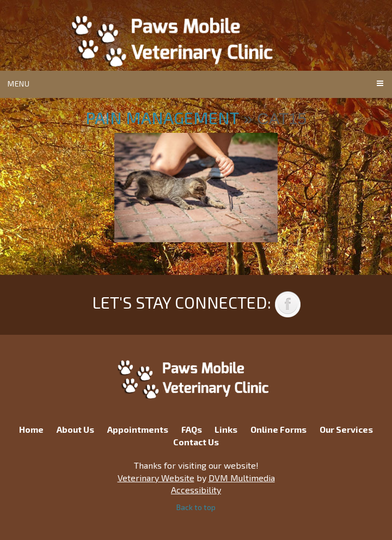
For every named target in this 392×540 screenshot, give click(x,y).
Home (31, 429)
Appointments (138, 429)
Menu (19, 84)
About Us (75, 429)
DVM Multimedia (242, 478)
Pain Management (162, 118)
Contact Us (196, 442)
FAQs (192, 429)
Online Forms (278, 429)
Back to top (196, 507)
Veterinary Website (156, 478)
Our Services (346, 429)
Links (226, 429)
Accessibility (196, 490)
